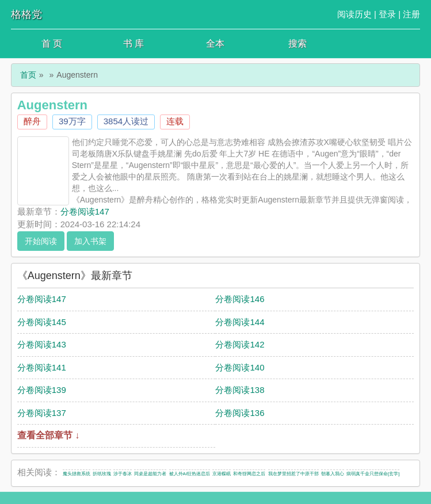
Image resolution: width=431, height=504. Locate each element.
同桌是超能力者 (150, 474)
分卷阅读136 (240, 413)
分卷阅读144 (240, 322)
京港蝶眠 (222, 474)
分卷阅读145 (42, 322)
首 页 (52, 43)
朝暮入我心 (333, 474)
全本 (215, 43)
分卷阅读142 (240, 344)
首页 (28, 75)
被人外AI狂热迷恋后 (190, 474)
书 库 (134, 43)
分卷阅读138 (240, 390)
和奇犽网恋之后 (249, 474)
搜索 (297, 43)
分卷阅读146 (240, 299)
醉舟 (32, 121)
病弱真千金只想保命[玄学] (373, 474)
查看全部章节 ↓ (48, 435)
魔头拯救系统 (77, 474)
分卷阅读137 (42, 413)
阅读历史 (354, 14)
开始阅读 (41, 241)
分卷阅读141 (42, 367)
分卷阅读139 (42, 390)
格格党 (26, 14)
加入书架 (90, 241)
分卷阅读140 (240, 367)
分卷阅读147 (85, 211)
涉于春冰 (123, 474)
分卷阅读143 (42, 344)
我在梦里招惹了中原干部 (293, 474)
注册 (411, 14)
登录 (387, 14)
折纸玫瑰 (102, 474)
